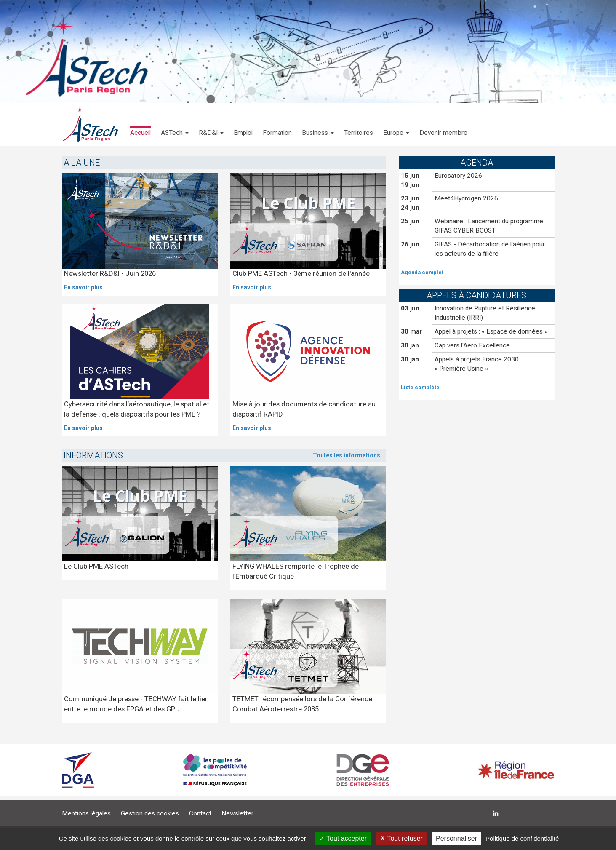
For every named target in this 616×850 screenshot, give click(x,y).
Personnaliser (456, 838)
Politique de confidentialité (522, 838)
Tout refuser (401, 838)
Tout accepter (343, 838)
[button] (175, 124)
